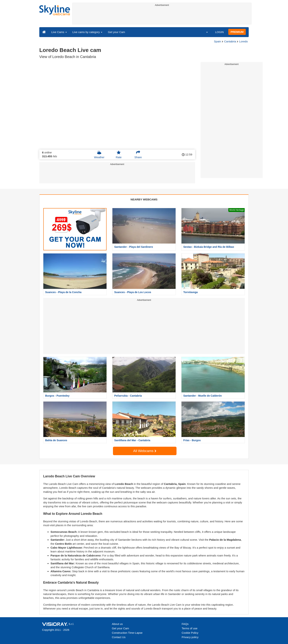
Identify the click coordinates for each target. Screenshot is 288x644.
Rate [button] (119, 155)
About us (117, 624)
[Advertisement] (162, 16)
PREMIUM (237, 32)
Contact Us (119, 637)
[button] (205, 32)
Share (138, 155)
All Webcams (145, 451)
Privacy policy (190, 637)
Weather (99, 155)
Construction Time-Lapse (127, 633)
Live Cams (59, 32)
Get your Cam (116, 32)
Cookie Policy (190, 633)
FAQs (185, 624)
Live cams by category (87, 32)
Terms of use (190, 628)
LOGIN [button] (219, 32)
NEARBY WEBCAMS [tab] (144, 199)
